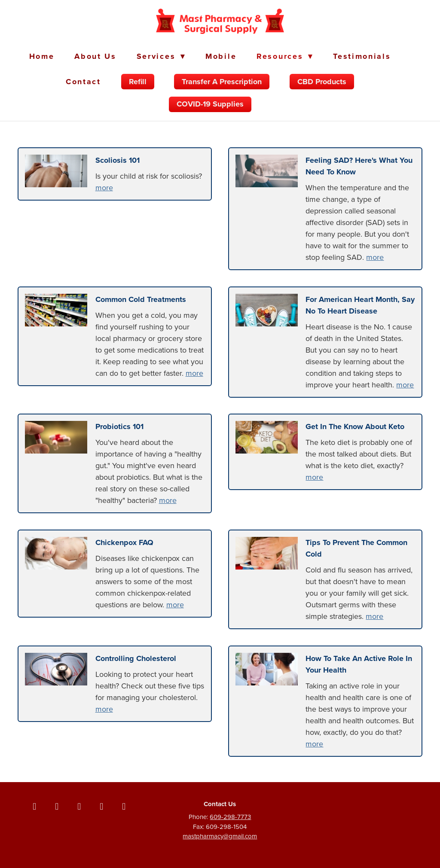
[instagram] (79, 806)
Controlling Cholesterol (136, 658)
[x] (57, 806)
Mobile (221, 56)
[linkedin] (101, 806)
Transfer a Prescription (222, 82)
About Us (95, 56)
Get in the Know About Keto (355, 426)
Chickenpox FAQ (124, 542)
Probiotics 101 (119, 426)
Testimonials (362, 56)
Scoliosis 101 (118, 160)
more (104, 187)
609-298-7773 (230, 817)
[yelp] (124, 806)
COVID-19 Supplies (210, 104)
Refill (138, 82)
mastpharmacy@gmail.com (220, 836)
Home (42, 56)
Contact (83, 82)
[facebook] (34, 806)
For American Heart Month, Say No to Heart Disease (360, 305)
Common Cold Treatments (141, 299)
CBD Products (322, 82)
